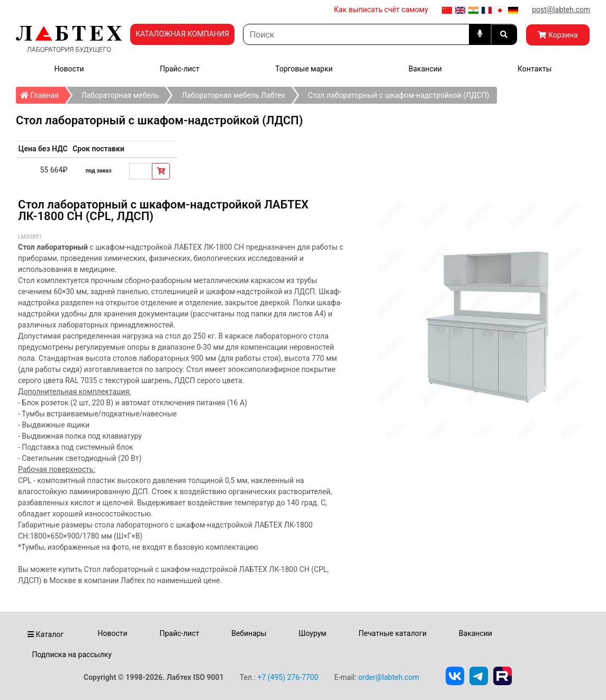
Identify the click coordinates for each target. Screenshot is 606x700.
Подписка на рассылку (72, 654)
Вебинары (249, 633)
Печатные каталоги (393, 633)
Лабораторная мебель (120, 95)
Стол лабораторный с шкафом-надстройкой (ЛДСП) (399, 95)
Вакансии (425, 69)
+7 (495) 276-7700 (288, 677)
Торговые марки (304, 69)
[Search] (356, 34)
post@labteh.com (561, 10)
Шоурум (312, 633)
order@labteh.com (389, 677)
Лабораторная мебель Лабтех (233, 95)
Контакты (535, 69)
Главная (43, 93)
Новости (69, 69)
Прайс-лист (180, 69)
